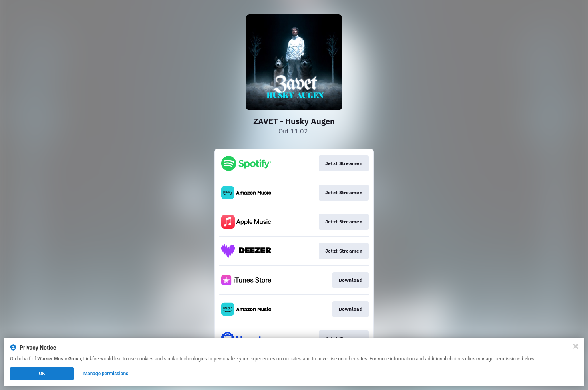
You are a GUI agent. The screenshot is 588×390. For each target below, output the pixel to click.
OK (42, 374)
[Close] (576, 346)
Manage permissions (106, 374)
